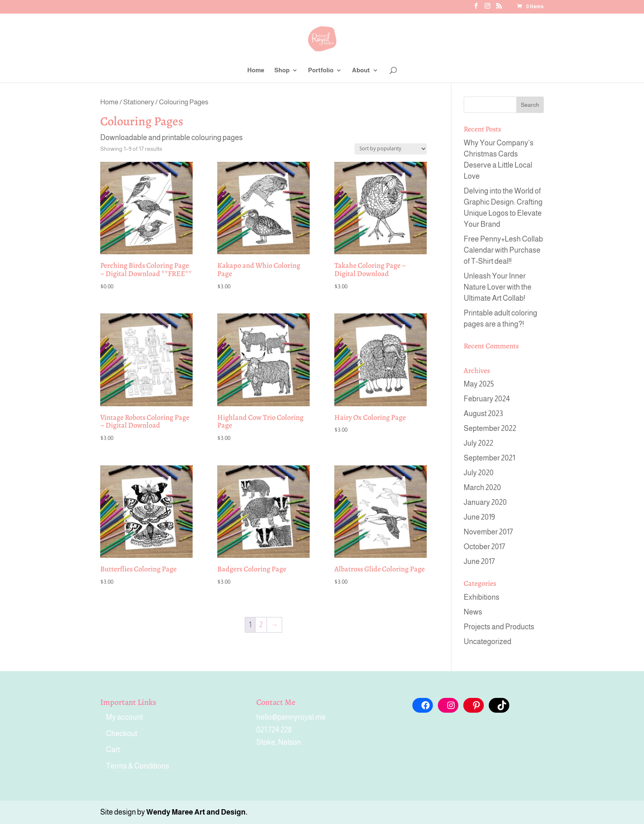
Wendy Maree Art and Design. (197, 812)
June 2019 (479, 517)
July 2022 (478, 443)
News (473, 612)
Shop (282, 70)
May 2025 (479, 384)
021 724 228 (274, 730)
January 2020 (485, 502)
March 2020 (482, 488)
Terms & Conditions (138, 766)
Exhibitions (482, 597)
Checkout (122, 734)
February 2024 (487, 399)
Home (256, 70)
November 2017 (488, 532)
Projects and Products (499, 627)
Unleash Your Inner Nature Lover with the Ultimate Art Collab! (498, 287)
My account (124, 717)
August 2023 (483, 414)
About (361, 70)
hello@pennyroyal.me (291, 717)
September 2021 (489, 458)
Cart (113, 750)
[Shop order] (391, 149)
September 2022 (490, 428)
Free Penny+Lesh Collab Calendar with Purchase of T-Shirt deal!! (503, 250)
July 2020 (479, 473)
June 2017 (479, 562)
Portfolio (321, 70)
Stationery (139, 102)
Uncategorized (488, 642)
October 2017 (484, 547)
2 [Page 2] (261, 625)
